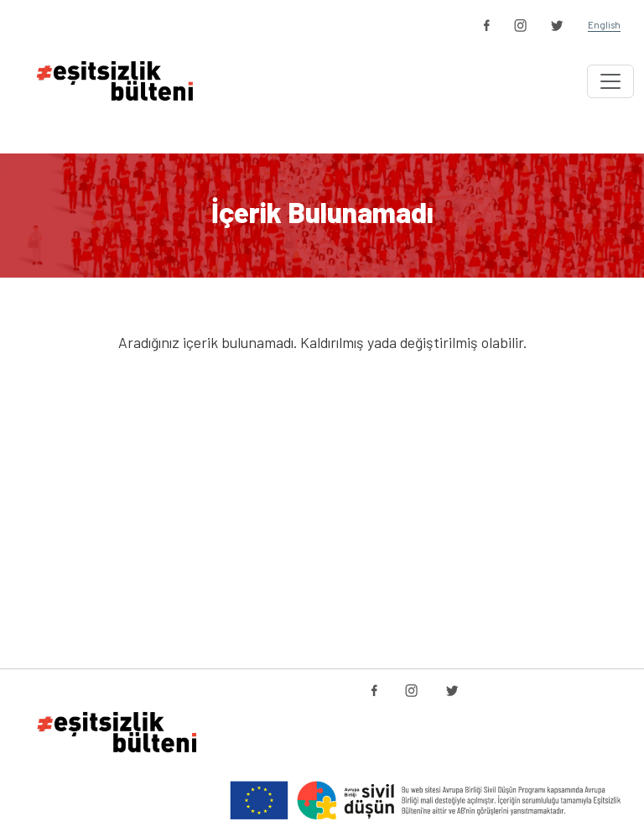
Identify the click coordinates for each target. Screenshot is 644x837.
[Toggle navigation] (610, 81)
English (604, 25)
